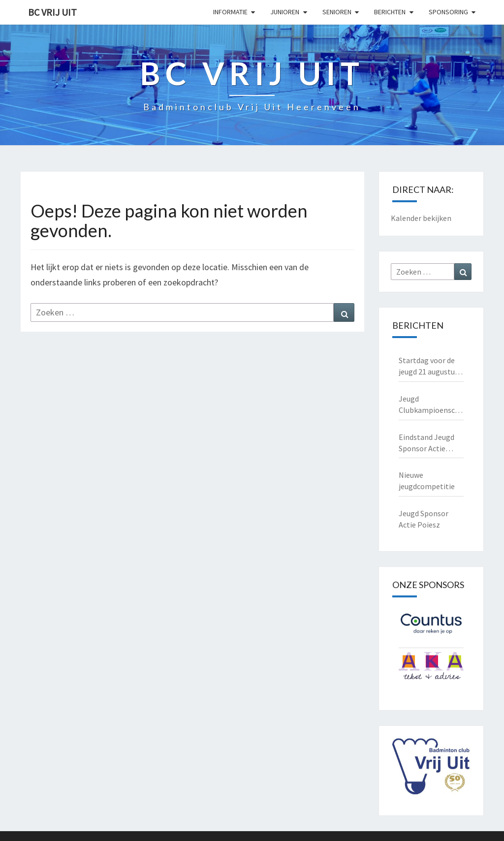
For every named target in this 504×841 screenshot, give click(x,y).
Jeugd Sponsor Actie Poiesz (424, 519)
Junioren (285, 12)
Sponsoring (448, 12)
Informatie (230, 12)
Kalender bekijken (421, 218)
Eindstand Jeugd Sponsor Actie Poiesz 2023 (426, 443)
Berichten (390, 12)
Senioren (337, 12)
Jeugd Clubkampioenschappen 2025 (431, 405)
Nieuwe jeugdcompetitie (427, 481)
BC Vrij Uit (52, 12)
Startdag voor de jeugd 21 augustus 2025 (428, 366)
